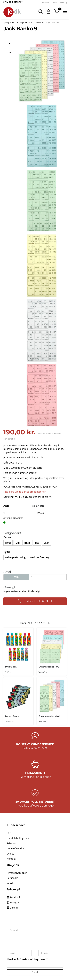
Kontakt (46, 3)
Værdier (11, 883)
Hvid (8, 543)
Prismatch (13, 843)
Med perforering (40, 557)
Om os (55, 3)
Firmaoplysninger (17, 873)
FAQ (9, 833)
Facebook (14, 897)
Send (35, 972)
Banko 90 (40, 22)
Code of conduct (16, 848)
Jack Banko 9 (54, 22)
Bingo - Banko (26, 22)
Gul (18, 543)
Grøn (46, 543)
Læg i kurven (35, 601)
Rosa (27, 543)
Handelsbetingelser (18, 838)
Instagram (14, 902)
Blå (37, 543)
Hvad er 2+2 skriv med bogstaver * (27, 959)
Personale (12, 878)
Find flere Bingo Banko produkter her (25, 492)
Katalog (63, 3)
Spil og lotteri (9, 22)
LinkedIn (13, 908)
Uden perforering (15, 557)
